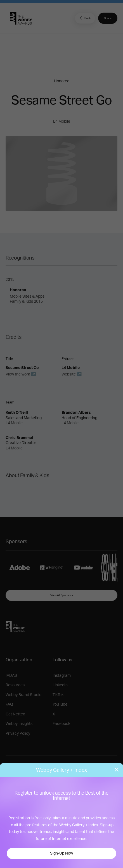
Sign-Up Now (61, 853)
